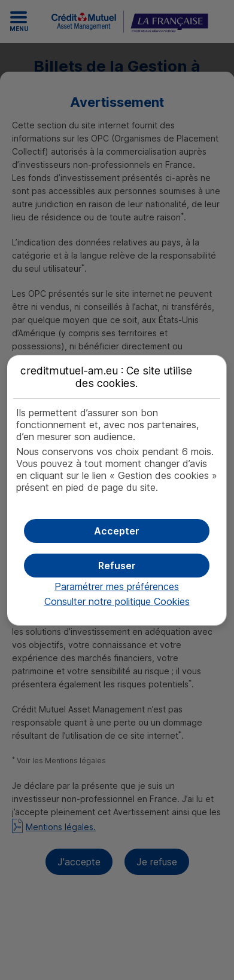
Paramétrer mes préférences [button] (117, 586)
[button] (117, 531)
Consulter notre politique (117, 601)
